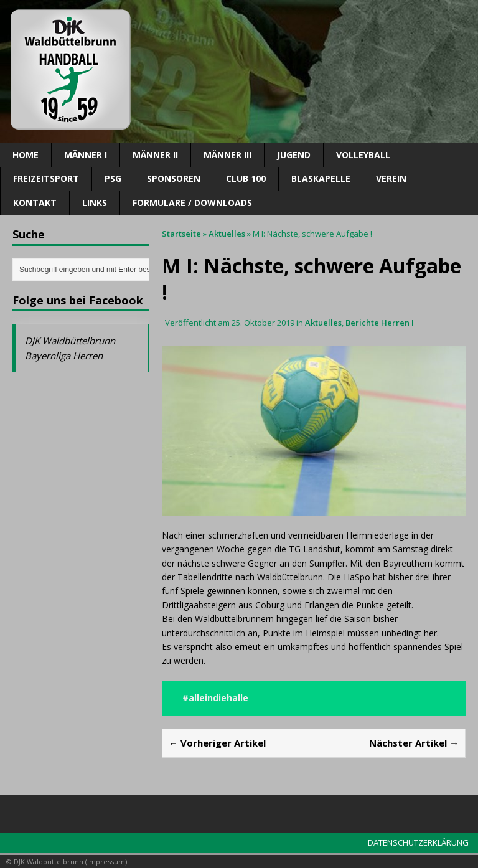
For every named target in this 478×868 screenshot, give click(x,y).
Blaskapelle (321, 178)
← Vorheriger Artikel (217, 743)
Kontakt (35, 203)
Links (95, 203)
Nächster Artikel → (414, 743)
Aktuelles (323, 323)
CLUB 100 (246, 178)
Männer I (86, 155)
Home (26, 155)
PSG (113, 178)
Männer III (227, 155)
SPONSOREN (174, 178)
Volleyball (363, 155)
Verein (391, 178)
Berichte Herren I (380, 323)
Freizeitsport (46, 178)
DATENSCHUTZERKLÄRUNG (418, 842)
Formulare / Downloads (192, 203)
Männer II (155, 155)
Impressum (106, 861)
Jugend (294, 155)
